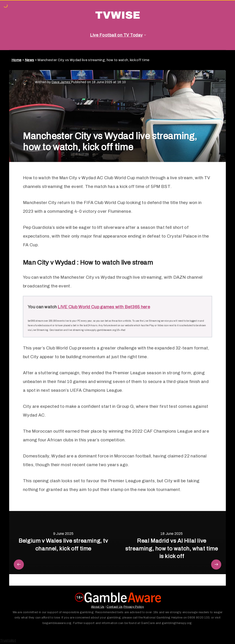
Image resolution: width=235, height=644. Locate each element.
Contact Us (115, 607)
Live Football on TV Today (116, 35)
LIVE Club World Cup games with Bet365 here (104, 307)
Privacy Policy (134, 607)
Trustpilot (8, 640)
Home (16, 60)
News (29, 60)
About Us (98, 607)
